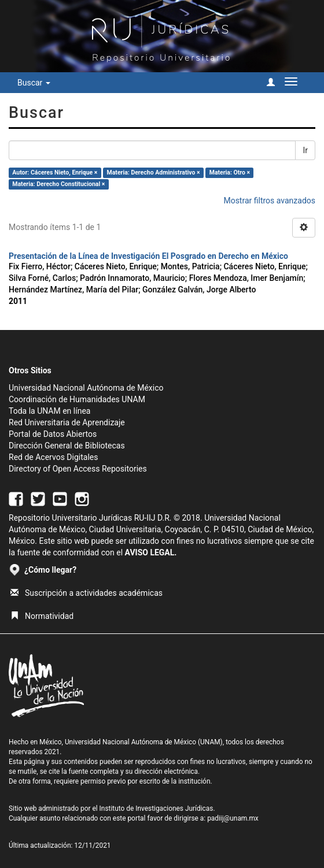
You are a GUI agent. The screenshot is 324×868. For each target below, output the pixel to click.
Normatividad (42, 616)
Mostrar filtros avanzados (269, 201)
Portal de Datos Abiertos (53, 434)
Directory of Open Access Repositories (78, 469)
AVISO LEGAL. (151, 552)
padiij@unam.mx (233, 818)
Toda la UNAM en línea (49, 411)
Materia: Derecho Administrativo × (154, 173)
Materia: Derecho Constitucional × (58, 184)
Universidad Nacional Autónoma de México (86, 388)
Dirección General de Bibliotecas (67, 446)
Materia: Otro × (230, 173)
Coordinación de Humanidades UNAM (77, 399)
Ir (305, 150)
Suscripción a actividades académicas (86, 593)
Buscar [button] (34, 83)
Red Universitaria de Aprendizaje (67, 422)
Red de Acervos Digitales (53, 457)
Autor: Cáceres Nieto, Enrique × (55, 173)
